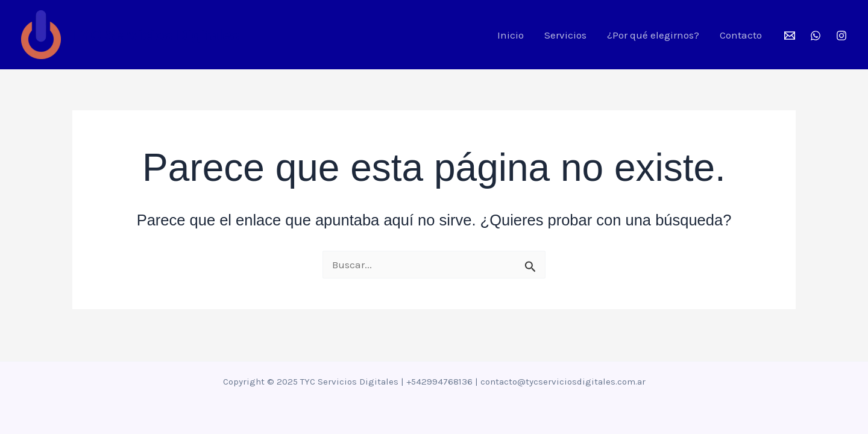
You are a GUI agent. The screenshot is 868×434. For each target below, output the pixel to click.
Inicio (511, 35)
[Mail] (790, 36)
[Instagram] (841, 36)
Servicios (565, 35)
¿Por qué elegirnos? (653, 35)
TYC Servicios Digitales (155, 35)
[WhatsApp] (816, 36)
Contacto (741, 35)
